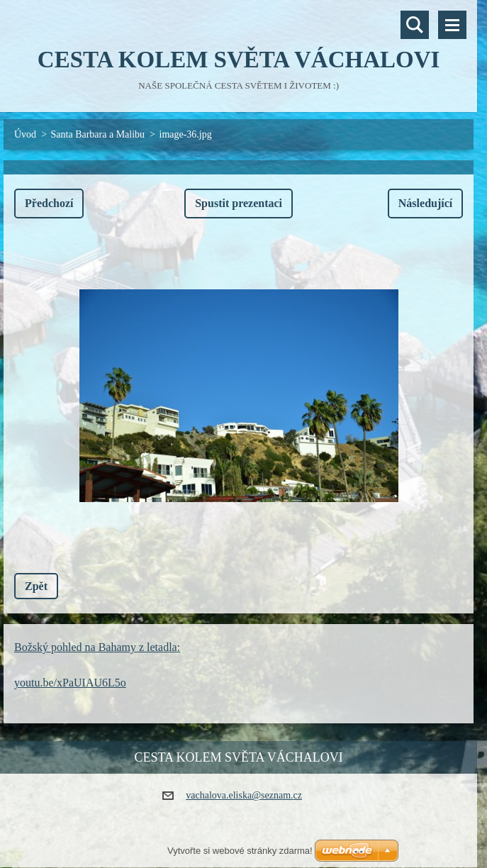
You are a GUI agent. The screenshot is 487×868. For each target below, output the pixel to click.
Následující (425, 203)
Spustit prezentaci (239, 203)
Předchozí (49, 203)
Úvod (25, 134)
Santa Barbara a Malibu (98, 134)
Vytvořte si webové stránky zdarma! (240, 851)
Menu (452, 25)
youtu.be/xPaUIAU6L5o (70, 683)
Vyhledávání (415, 25)
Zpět (36, 586)
